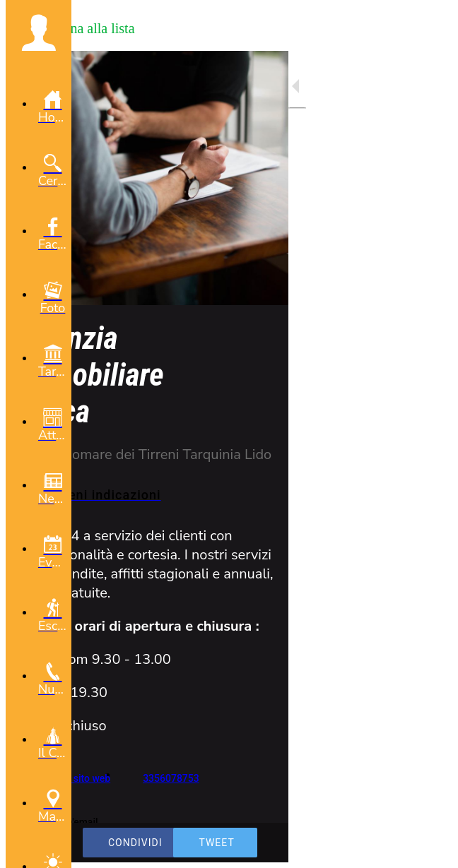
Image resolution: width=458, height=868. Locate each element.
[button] (39, 32)
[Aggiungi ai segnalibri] (430, 848)
